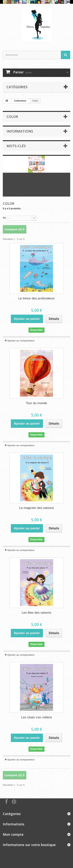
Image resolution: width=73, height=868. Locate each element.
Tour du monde (36, 403)
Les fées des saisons (36, 613)
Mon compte (13, 834)
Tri (4, 218)
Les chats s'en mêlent (37, 717)
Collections (20, 101)
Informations (20, 131)
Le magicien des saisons (36, 508)
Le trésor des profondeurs (36, 298)
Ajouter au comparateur (21, 341)
